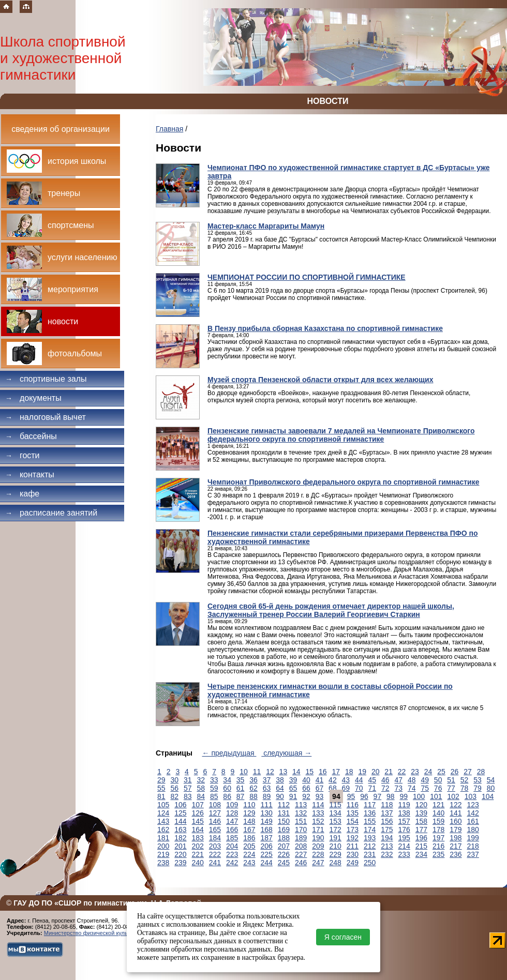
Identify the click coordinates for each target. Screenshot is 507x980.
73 (398, 788)
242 (232, 863)
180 (473, 830)
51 (451, 780)
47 (398, 780)
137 (387, 813)
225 (267, 854)
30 (174, 780)
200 (163, 846)
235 (438, 854)
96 (364, 796)
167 (249, 830)
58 (201, 788)
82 (174, 796)
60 (227, 788)
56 (174, 788)
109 (232, 805)
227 (301, 854)
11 (257, 772)
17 (336, 772)
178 (438, 830)
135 (353, 813)
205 (249, 846)
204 (232, 846)
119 (404, 805)
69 (346, 788)
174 (370, 830)
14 (296, 772)
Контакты (30, 474)
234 (421, 854)
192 (353, 838)
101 (436, 796)
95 (351, 796)
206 (267, 846)
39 (293, 780)
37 (267, 780)
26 (455, 772)
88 (253, 796)
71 (372, 788)
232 (387, 854)
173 (353, 830)
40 (306, 780)
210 (335, 846)
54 (491, 780)
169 (284, 830)
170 (301, 830)
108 (215, 805)
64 (280, 788)
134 (335, 813)
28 (481, 772)
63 (267, 788)
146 (215, 821)
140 (438, 813)
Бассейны (31, 436)
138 (404, 813)
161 (473, 821)
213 (387, 846)
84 (201, 796)
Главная (169, 129)
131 (284, 813)
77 (451, 788)
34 (227, 780)
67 (320, 788)
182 (180, 838)
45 (372, 780)
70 (359, 788)
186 (249, 838)
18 (349, 772)
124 (163, 813)
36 (253, 780)
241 (215, 863)
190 (318, 838)
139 (421, 813)
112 (284, 805)
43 (346, 780)
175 (387, 830)
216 (438, 846)
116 (353, 805)
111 (267, 805)
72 (385, 788)
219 (163, 854)
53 (478, 780)
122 (456, 805)
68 (333, 788)
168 (267, 830)
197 (438, 838)
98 (391, 796)
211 (353, 846)
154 (353, 821)
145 (198, 821)
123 (473, 805)
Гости (23, 455)
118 (387, 805)
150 (284, 821)
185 (232, 838)
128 (232, 813)
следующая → (286, 753)
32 (201, 780)
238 (163, 863)
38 (280, 780)
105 (163, 805)
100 (419, 796)
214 (404, 846)
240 (198, 863)
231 (370, 854)
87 (241, 796)
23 (415, 772)
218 (473, 846)
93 (320, 796)
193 (370, 838)
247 (318, 863)
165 (215, 830)
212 (370, 846)
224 (249, 854)
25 (441, 772)
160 (456, 821)
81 (161, 796)
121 (438, 805)
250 (370, 863)
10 (244, 772)
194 (387, 838)
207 (284, 846)
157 (404, 821)
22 (402, 772)
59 (214, 788)
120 (421, 805)
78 (465, 788)
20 (376, 772)
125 (180, 813)
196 (421, 838)
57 (188, 788)
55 (161, 788)
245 (284, 863)
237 (473, 854)
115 (335, 805)
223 (232, 854)
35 (241, 780)
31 (188, 780)
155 (370, 821)
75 (425, 788)
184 (215, 838)
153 (335, 821)
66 (306, 788)
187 (267, 838)
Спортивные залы (46, 379)
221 (198, 854)
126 (198, 813)
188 (284, 838)
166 (232, 830)
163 (180, 830)
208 (301, 846)
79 (478, 788)
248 (335, 863)
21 (389, 772)
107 (198, 805)
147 (232, 821)
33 (214, 780)
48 (412, 780)
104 (488, 796)
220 (180, 854)
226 (284, 854)
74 (412, 788)
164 (198, 830)
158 (421, 821)
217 (456, 846)
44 (359, 780)
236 (456, 854)
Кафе (22, 494)
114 (318, 805)
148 (249, 821)
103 (471, 796)
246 (301, 863)
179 (456, 830)
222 (215, 854)
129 (249, 813)
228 (318, 854)
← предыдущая (229, 753)
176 (404, 830)
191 (335, 838)
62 (253, 788)
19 (362, 772)
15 (310, 772)
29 (161, 780)
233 (404, 854)
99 (404, 796)
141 (456, 813)
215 (421, 846)
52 (465, 780)
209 (318, 846)
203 (215, 846)
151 (301, 821)
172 (335, 830)
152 (318, 821)
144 (180, 821)
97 (378, 796)
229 (335, 854)
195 (404, 838)
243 (249, 863)
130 (267, 813)
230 (353, 854)
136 (370, 813)
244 (267, 863)
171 (318, 830)
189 (301, 838)
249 (353, 863)
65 (293, 788)
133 (318, 813)
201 (180, 846)
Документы (33, 398)
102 (453, 796)
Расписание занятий (51, 513)
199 (473, 838)
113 (301, 805)
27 (468, 772)
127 (215, 813)
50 (438, 780)
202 (198, 846)
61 (241, 788)
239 (180, 863)
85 (214, 796)
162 (163, 830)
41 (320, 780)
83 (188, 796)
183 (198, 838)
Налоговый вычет (46, 417)
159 (438, 821)
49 (425, 780)
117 (370, 805)
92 (306, 796)
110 (249, 805)
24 (428, 772)
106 (180, 805)
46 (385, 780)
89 (267, 796)
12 (270, 772)
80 (491, 788)
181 (163, 838)
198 (456, 838)
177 (421, 830)
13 (284, 772)
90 (280, 796)
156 (387, 821)
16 (323, 772)
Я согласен (343, 937)
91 (293, 796)
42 (333, 780)
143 (163, 821)
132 (301, 813)
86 (227, 796)
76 (438, 788)
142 (473, 813)
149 (267, 821)
